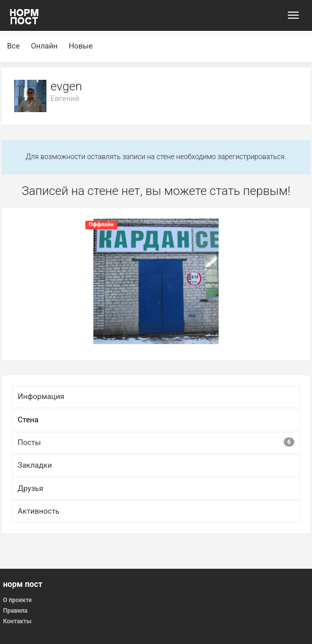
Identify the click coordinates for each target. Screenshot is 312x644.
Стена (28, 420)
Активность (39, 511)
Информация (41, 397)
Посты (156, 442)
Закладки (35, 465)
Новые (81, 46)
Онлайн (44, 46)
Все (13, 46)
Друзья (31, 488)
